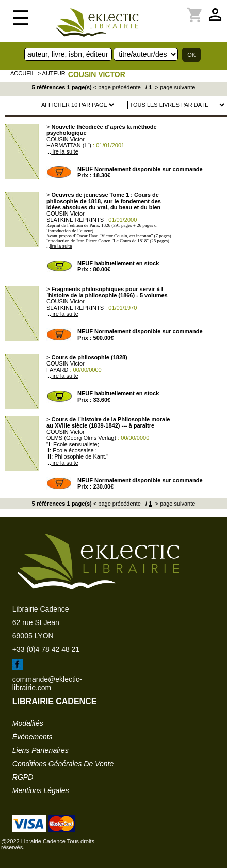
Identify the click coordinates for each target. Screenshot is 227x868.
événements (33, 737)
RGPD (23, 777)
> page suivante (174, 87)
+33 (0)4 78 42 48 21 (46, 649)
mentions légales (41, 790)
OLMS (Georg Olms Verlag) (81, 438)
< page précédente (117, 87)
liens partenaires (40, 750)
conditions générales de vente (63, 764)
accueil (23, 73)
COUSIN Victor (97, 74)
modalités (28, 723)
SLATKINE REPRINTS (75, 220)
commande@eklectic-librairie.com (47, 683)
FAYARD (57, 370)
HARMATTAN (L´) (69, 145)
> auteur (52, 73)
